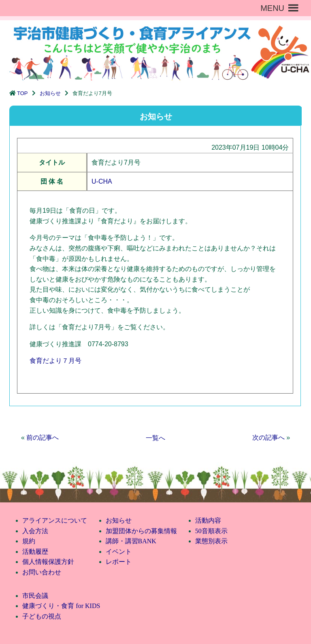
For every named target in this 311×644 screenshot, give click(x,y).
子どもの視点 (42, 616)
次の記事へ (268, 437)
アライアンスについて (55, 520)
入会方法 (35, 531)
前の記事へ (43, 437)
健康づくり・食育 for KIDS (61, 606)
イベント (119, 552)
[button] (272, 8)
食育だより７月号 (55, 361)
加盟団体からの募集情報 (141, 531)
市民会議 (35, 596)
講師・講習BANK (131, 541)
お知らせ (50, 93)
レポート (119, 562)
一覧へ (155, 438)
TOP (22, 93)
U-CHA (102, 181)
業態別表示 (211, 541)
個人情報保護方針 (48, 562)
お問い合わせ (42, 572)
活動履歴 (35, 552)
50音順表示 (211, 531)
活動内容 (208, 520)
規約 (29, 541)
